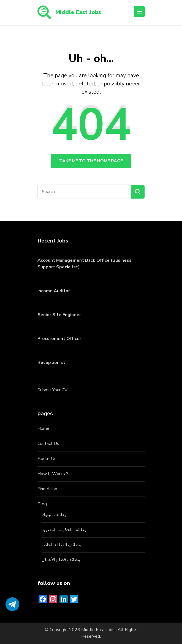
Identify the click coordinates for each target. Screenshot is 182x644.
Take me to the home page (91, 161)
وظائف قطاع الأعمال (61, 560)
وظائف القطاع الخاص (61, 545)
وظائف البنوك (54, 515)
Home (43, 428)
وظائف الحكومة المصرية (64, 530)
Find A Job (47, 489)
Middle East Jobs (78, 12)
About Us (47, 459)
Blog (42, 504)
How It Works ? (53, 474)
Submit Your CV (52, 390)
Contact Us (48, 444)
